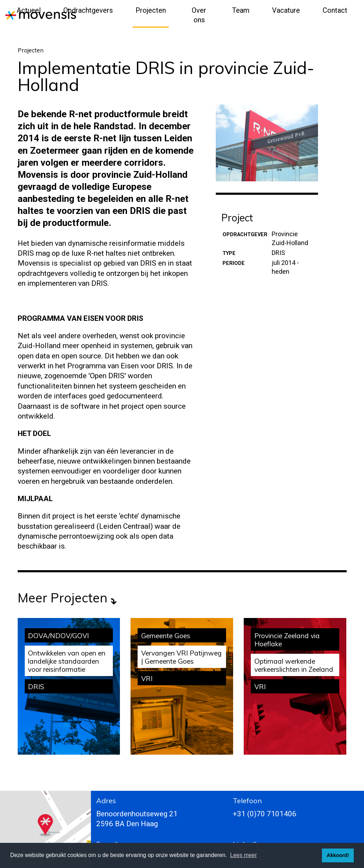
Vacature (286, 10)
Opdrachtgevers (88, 10)
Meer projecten (63, 598)
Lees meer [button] (244, 855)
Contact (335, 10)
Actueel (29, 10)
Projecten (151, 10)
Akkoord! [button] (338, 855)
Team (241, 10)
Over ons (199, 15)
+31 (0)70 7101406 (265, 814)
